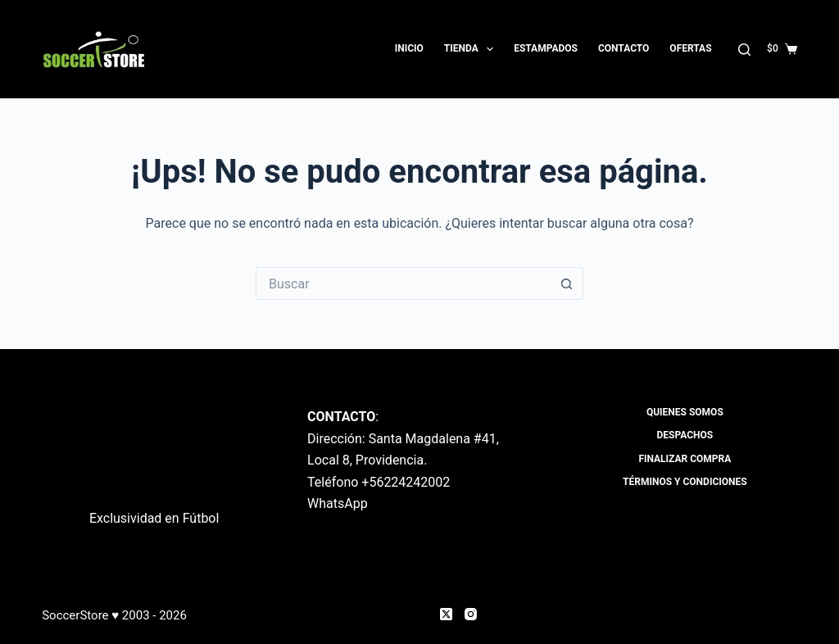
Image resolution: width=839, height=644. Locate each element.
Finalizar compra (685, 459)
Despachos (685, 435)
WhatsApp (338, 503)
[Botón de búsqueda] (567, 283)
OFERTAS (690, 48)
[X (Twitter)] (446, 614)
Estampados (546, 48)
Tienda (472, 49)
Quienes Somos (685, 412)
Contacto (624, 48)
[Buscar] (744, 50)
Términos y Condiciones (685, 482)
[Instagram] (471, 614)
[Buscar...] (403, 283)
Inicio (409, 48)
